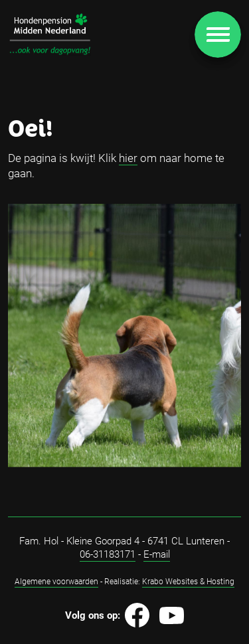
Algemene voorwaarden (56, 581)
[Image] (49, 34)
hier (128, 158)
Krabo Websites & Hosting (188, 581)
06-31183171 (108, 554)
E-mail (157, 554)
